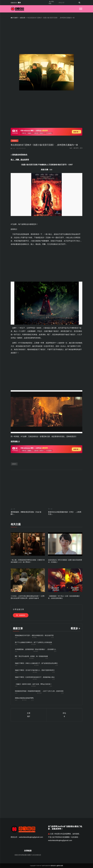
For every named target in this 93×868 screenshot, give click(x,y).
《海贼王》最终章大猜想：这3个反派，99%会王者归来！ (33, 684)
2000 (34, 638)
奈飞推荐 (14, 18)
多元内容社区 (37, 855)
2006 (31, 658)
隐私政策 (53, 866)
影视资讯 (15, 141)
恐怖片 (14, 464)
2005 (35, 672)
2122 (24, 700)
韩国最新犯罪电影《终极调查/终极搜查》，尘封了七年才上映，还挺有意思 (39, 691)
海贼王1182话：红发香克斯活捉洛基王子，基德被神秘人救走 (35, 677)
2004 (34, 645)
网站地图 (51, 3)
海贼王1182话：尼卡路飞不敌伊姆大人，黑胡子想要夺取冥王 (35, 670)
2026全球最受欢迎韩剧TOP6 (24, 698)
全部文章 (23, 18)
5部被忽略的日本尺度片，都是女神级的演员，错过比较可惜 (34, 636)
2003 (36, 651)
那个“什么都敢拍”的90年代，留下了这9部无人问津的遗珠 (33, 642)
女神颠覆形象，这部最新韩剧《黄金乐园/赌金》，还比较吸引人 (36, 649)
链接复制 (21, 615)
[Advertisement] (46, 110)
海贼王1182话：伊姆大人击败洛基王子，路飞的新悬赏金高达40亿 (36, 663)
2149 (39, 693)
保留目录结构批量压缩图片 (23, 855)
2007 (35, 679)
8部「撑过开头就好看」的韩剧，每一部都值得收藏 (31, 656)
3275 (75, 148)
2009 (34, 686)
